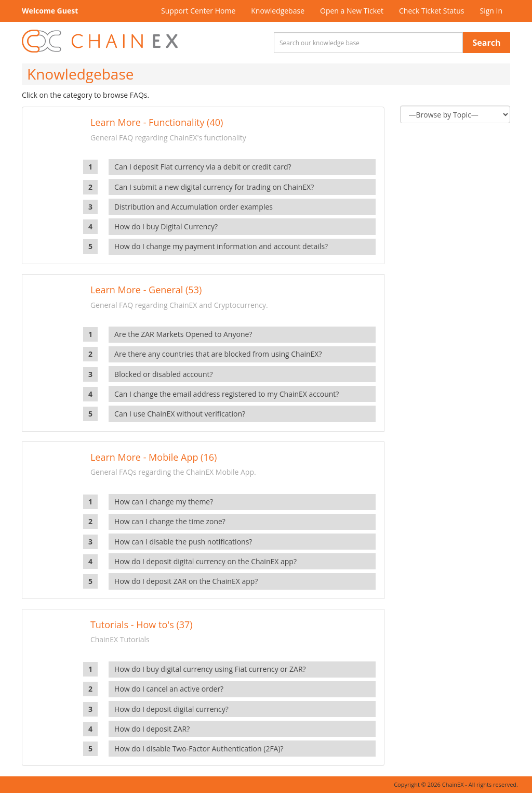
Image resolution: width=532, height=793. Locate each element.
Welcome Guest (50, 11)
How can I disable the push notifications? (183, 542)
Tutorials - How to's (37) (142, 625)
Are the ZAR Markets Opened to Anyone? (183, 334)
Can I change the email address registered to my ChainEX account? (227, 394)
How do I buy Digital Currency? (166, 226)
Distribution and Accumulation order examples (194, 207)
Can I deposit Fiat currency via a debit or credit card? (203, 167)
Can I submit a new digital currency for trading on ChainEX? (214, 187)
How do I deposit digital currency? (171, 709)
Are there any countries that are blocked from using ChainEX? (218, 354)
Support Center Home (198, 11)
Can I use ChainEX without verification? (180, 414)
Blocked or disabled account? (163, 374)
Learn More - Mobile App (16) (154, 457)
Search (487, 43)
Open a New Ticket (352, 11)
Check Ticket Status (431, 11)
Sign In (491, 11)
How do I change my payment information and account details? (221, 246)
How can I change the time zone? (170, 521)
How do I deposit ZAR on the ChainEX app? (186, 581)
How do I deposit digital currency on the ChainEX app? (205, 561)
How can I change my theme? (164, 502)
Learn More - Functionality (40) (157, 122)
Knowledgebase (278, 11)
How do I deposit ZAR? (152, 729)
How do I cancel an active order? (169, 689)
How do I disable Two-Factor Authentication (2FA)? (199, 749)
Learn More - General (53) (146, 290)
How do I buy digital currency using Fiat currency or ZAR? (210, 669)
